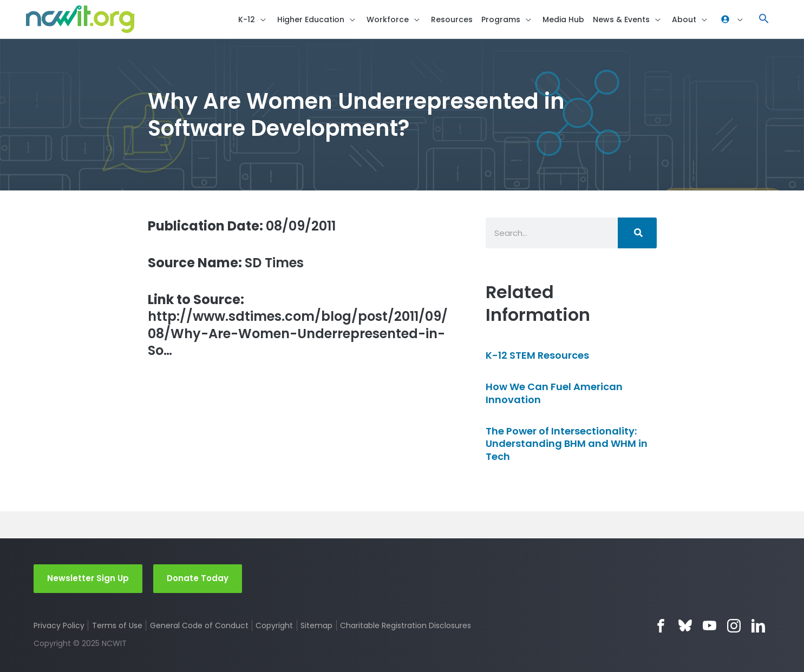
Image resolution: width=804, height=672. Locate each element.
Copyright (274, 625)
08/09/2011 (242, 226)
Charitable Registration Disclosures (406, 625)
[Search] (637, 233)
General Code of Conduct (199, 625)
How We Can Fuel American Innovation (554, 393)
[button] (764, 19)
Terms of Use (117, 625)
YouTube (710, 626)
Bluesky (685, 626)
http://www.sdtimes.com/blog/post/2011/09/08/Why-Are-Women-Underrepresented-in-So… (298, 325)
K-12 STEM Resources (537, 355)
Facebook (661, 626)
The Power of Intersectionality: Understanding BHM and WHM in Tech (567, 444)
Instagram (734, 626)
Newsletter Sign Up (88, 578)
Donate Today (198, 578)
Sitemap (316, 625)
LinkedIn (758, 626)
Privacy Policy (59, 625)
